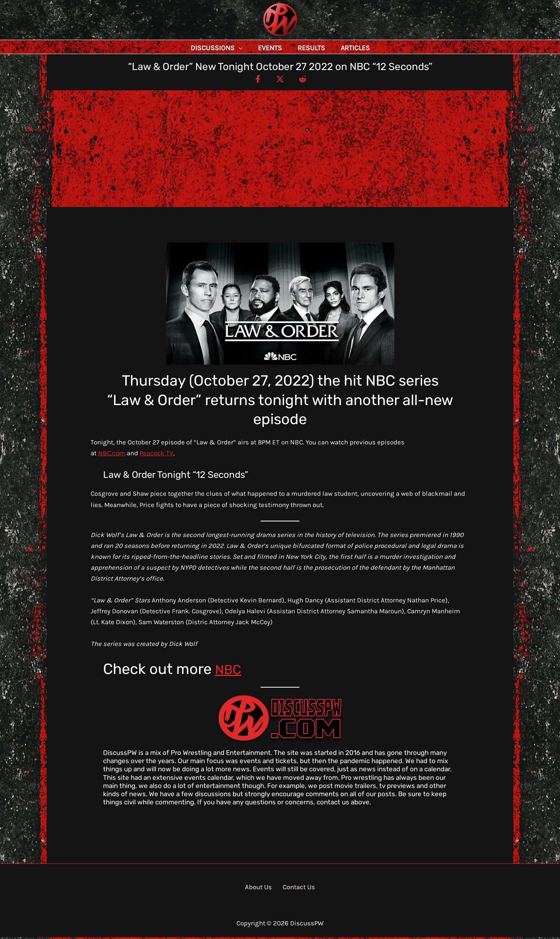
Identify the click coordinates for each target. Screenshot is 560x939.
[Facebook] (252, 81)
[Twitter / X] (280, 81)
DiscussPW (265, 37)
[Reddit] (308, 81)
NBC (230, 671)
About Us (260, 889)
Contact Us (297, 889)
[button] (256, 48)
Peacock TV (157, 455)
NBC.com (112, 455)
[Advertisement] (280, 151)
